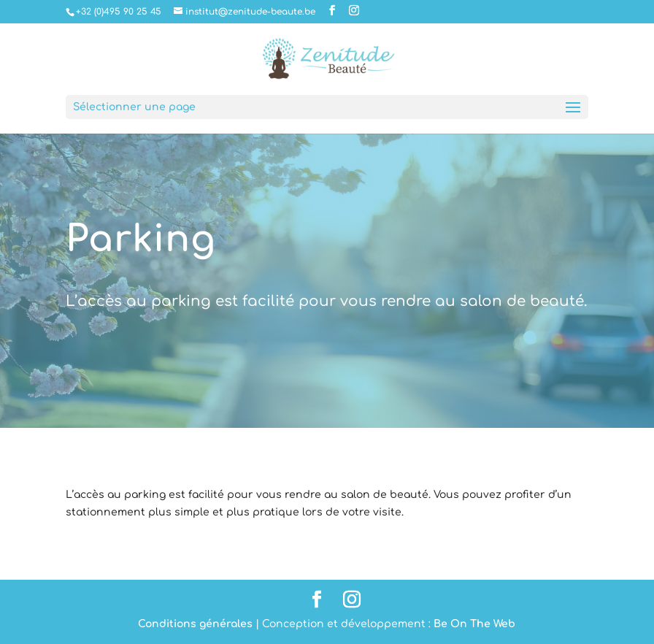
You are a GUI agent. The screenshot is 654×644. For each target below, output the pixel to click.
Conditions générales (195, 624)
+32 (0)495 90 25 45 (119, 12)
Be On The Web (474, 624)
